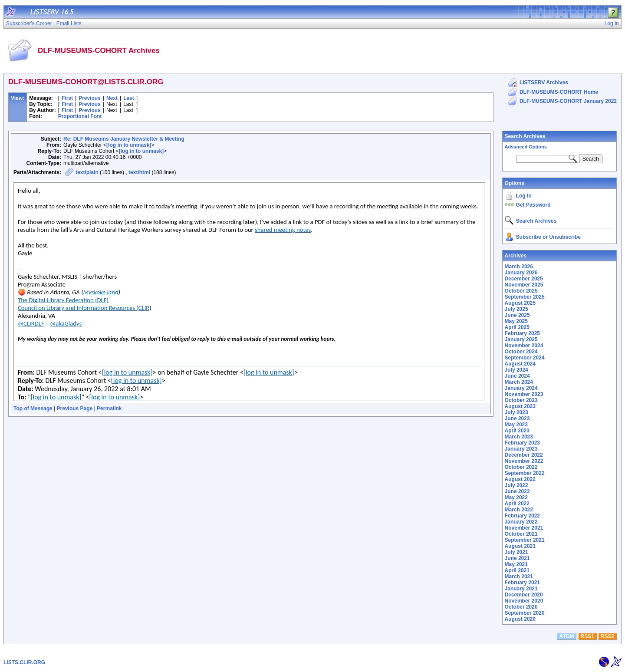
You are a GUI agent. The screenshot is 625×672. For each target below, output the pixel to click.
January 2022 (521, 522)
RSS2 (607, 636)
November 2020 (524, 601)
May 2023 (516, 425)
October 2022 (521, 467)
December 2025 (524, 279)
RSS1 (587, 636)
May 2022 (516, 497)
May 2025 (516, 321)
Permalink (109, 408)
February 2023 (522, 443)
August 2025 (520, 303)
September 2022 (525, 473)
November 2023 (524, 394)
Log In (524, 196)
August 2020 (520, 619)
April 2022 (517, 504)
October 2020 (521, 607)
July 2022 (516, 485)
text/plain (87, 172)
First (67, 98)
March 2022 (519, 510)
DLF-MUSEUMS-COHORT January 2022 (568, 101)
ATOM (566, 636)
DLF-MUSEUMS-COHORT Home (559, 92)
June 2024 (517, 376)
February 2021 (522, 583)
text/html (139, 172)
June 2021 (517, 558)
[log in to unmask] (129, 145)
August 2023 (520, 406)
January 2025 (521, 339)
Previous (90, 98)
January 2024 (521, 388)
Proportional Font (80, 116)
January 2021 (521, 589)
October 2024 (521, 352)
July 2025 (516, 309)
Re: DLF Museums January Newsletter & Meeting (124, 139)
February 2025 (522, 333)
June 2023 (517, 418)
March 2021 (519, 576)
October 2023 (521, 400)
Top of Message (33, 408)
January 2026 (521, 273)
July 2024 (516, 370)
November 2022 (524, 461)
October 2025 (521, 291)
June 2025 (517, 315)
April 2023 (517, 431)
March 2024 (519, 382)
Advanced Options (526, 147)
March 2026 (519, 267)
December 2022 (524, 455)
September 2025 (525, 297)
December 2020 (524, 595)
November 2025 (524, 285)
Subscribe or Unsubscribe (548, 237)
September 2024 (525, 358)
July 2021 (516, 552)
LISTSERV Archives (544, 82)
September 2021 (525, 540)
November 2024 (524, 346)
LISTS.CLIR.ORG (24, 662)
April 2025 (517, 327)
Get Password (533, 205)
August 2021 (520, 546)
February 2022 (522, 516)
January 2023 (521, 449)
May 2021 (516, 564)
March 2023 (519, 437)
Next (112, 98)
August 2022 (520, 479)
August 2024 (520, 364)
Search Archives (525, 136)
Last (129, 98)
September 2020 (525, 613)
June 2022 (517, 491)
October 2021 (521, 534)
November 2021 (524, 528)
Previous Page (75, 408)
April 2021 (517, 570)
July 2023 (516, 412)
